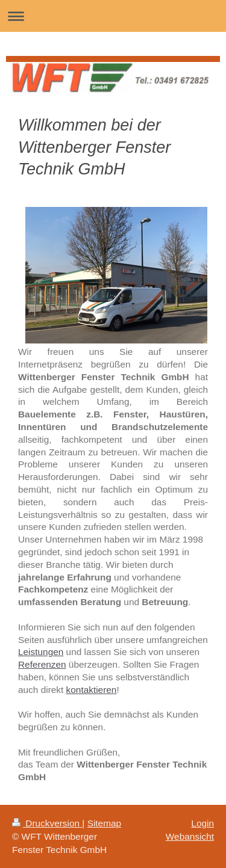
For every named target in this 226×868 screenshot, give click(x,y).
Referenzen (42, 664)
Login (202, 823)
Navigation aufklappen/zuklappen (113, 16)
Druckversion (47, 823)
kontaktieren (92, 690)
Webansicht (190, 836)
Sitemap (104, 823)
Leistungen (41, 652)
